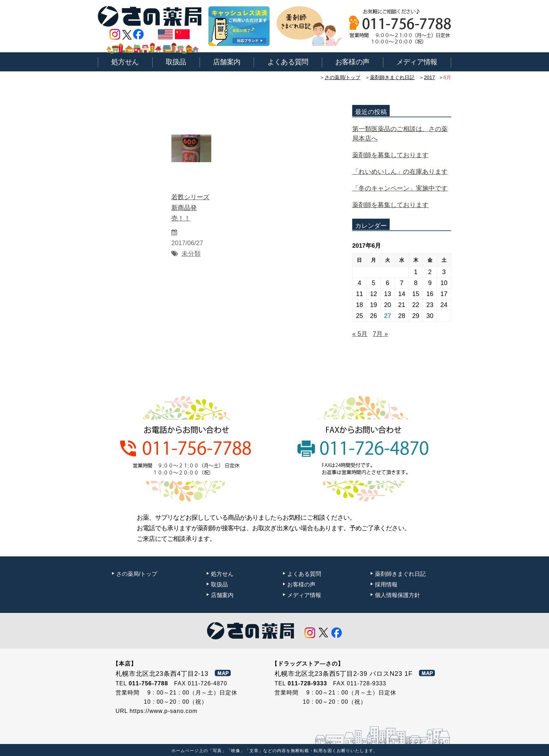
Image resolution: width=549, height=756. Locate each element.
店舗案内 (227, 62)
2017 (429, 77)
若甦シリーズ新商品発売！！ (190, 208)
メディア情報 (417, 62)
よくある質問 (288, 62)
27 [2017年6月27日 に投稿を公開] (388, 316)
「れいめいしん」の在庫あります (400, 172)
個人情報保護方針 (397, 595)
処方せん (125, 62)
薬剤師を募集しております (390, 155)
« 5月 (360, 334)
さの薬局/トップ (343, 77)
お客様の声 (352, 62)
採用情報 (386, 584)
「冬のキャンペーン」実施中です (400, 188)
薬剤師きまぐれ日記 (392, 77)
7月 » (380, 334)
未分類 (191, 254)
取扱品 (176, 62)
